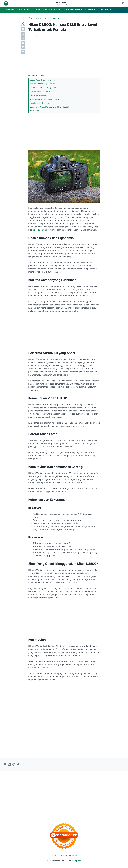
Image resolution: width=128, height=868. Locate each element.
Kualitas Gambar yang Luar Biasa (43, 84)
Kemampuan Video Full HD (41, 91)
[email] (23, 52)
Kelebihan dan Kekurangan (40, 103)
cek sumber (38, 230)
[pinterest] (23, 47)
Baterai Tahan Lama (38, 95)
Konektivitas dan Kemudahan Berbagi (45, 99)
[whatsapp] (23, 38)
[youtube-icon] (5, 764)
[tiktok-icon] (18, 764)
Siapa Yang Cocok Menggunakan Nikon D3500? (49, 107)
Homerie (61, 3)
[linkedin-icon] (9, 764)
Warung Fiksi (76, 861)
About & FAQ (54, 855)
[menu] (6, 3)
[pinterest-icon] (14, 764)
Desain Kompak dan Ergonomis (42, 80)
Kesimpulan (34, 111)
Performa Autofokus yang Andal (43, 88)
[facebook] (23, 29)
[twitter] (23, 34)
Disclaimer (63, 855)
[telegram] (23, 43)
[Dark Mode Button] (123, 3)
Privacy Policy (74, 855)
